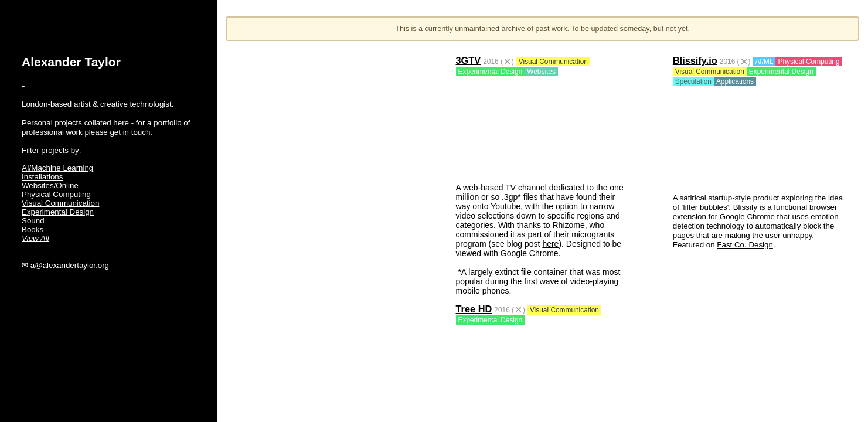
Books (33, 229)
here (550, 244)
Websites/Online (50, 186)
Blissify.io (695, 60)
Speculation (693, 81)
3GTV (469, 60)
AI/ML (764, 62)
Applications (735, 81)
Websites (541, 72)
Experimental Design (58, 212)
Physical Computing (56, 194)
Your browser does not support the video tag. (543, 128)
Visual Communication (60, 203)
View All (35, 238)
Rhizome (568, 225)
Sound (33, 221)
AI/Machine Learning (57, 168)
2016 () (498, 62)
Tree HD (474, 309)
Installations (42, 177)
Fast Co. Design (745, 245)
